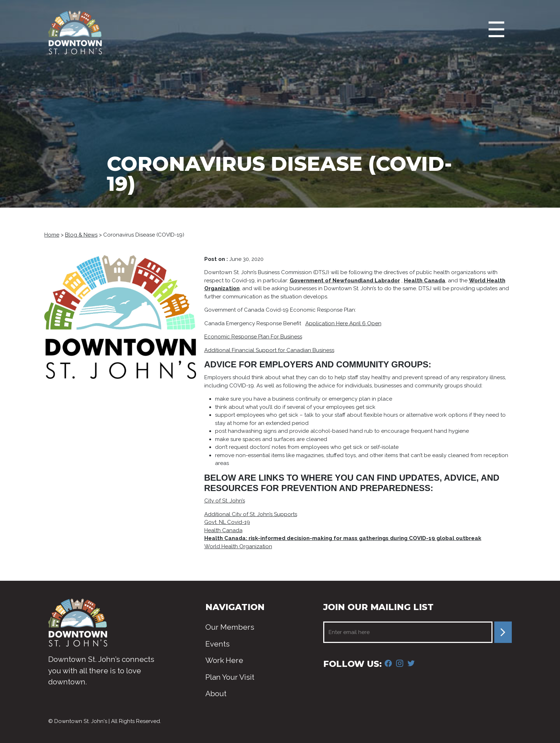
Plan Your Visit (230, 677)
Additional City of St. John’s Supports (251, 514)
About (216, 694)
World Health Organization (238, 546)
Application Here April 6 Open (343, 323)
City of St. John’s (225, 501)
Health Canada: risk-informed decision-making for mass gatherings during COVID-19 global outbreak (343, 538)
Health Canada (425, 281)
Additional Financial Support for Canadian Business (269, 350)
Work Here (224, 660)
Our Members (230, 627)
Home (52, 235)
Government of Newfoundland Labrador (345, 281)
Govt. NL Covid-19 (227, 522)
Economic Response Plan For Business (253, 337)
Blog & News (81, 235)
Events (217, 644)
